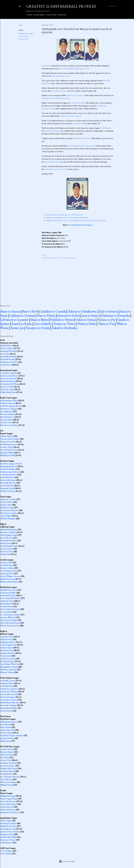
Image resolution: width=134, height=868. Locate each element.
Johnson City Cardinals (10, 832)
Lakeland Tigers (7, 601)
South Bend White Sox (10, 664)
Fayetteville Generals (9, 694)
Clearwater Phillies (8, 593)
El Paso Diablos (7, 502)
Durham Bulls (6, 562)
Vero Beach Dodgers (9, 620)
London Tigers (7, 447)
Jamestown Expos (8, 766)
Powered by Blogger (67, 861)
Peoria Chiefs (6, 656)
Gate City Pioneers (8, 801)
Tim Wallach (106, 128)
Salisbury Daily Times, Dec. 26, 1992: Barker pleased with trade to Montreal (76, 220)
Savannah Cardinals (9, 705)
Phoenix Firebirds (8, 414)
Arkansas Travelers (8, 499)
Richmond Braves (8, 381)
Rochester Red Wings (10, 384)
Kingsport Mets (7, 834)
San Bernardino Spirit (9, 546)
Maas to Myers (39, 320)
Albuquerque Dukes (9, 400)
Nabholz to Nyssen (62, 320)
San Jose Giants (7, 549)
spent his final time (52, 162)
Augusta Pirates (7, 683)
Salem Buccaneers (8, 579)
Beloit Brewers (6, 639)
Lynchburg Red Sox (9, 571)
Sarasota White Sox (8, 617)
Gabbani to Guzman (22, 316)
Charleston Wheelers (9, 692)
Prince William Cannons (11, 576)
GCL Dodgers (6, 851)
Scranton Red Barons (9, 376)
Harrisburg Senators (9, 444)
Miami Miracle (6, 604)
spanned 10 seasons (59, 91)
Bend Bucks (6, 724)
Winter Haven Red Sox (10, 626)
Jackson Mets (6, 505)
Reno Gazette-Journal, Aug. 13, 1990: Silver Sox (65, 215)
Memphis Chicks (8, 488)
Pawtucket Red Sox (9, 378)
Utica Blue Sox (7, 779)
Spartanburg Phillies (9, 708)
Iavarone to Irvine (68, 316)
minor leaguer (24, 36)
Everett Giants (6, 733)
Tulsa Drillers (6, 516)
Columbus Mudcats (9, 475)
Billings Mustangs (8, 796)
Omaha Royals (7, 365)
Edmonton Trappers (9, 409)
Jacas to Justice (90, 316)
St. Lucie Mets (6, 612)
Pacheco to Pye (106, 320)
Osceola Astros (7, 606)
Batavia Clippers (7, 752)
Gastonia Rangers (8, 697)
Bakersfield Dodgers (26, 34)
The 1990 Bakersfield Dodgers (80, 225)
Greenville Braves (8, 477)
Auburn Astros (7, 749)
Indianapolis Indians (9, 351)
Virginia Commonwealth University (56, 98)
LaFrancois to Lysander (14, 320)
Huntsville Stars (7, 486)
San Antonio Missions (10, 510)
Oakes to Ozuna (85, 320)
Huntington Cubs (8, 829)
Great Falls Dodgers (9, 804)
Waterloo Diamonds (9, 670)
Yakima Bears (6, 741)
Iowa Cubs (5, 354)
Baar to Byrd (30, 311)
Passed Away (23, 39)
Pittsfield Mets (7, 774)
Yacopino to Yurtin (38, 328)
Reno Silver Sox (7, 538)
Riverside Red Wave (9, 540)
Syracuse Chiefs (7, 387)
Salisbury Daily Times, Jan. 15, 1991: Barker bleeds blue (67, 218)
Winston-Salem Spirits (9, 582)
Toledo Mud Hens (8, 392)
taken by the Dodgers (75, 95)
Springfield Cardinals (9, 667)
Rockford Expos (7, 661)
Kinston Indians (7, 568)
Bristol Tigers (6, 821)
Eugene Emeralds (8, 730)
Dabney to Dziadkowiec (82, 311)
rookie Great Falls (78, 103)
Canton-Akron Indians (10, 439)
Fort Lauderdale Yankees (11, 598)
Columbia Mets (7, 686)
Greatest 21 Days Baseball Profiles (61, 6)
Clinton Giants (7, 648)
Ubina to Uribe (86, 324)
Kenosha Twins (7, 650)
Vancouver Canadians (9, 425)
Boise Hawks (6, 727)
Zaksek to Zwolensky (64, 328)
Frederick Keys (7, 565)
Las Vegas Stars (7, 411)
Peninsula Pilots (7, 573)
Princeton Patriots (8, 840)
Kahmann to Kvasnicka (115, 316)
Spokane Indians (7, 738)
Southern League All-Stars (11, 464)
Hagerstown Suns (8, 442)
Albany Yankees (7, 436)
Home (29, 15)
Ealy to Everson (109, 311)
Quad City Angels (8, 659)
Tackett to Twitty (64, 324)
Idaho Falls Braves (8, 810)
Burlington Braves (8, 642)
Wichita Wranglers (8, 518)
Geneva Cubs (6, 760)
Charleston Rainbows (10, 689)
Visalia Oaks (5, 554)
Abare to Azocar (10, 311)
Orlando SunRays (8, 491)
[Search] (112, 6)
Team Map (61, 15)
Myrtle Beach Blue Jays (10, 702)
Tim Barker (46, 66)
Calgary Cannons (8, 403)
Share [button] (21, 25)
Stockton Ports (7, 551)
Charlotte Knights (8, 469)
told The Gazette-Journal (71, 116)
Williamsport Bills (8, 455)
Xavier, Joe (17, 328)
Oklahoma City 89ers (9, 362)
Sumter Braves (6, 711)
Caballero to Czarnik (53, 311)
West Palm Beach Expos (10, 623)
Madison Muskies (8, 653)
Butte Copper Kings (9, 799)
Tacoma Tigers (7, 420)
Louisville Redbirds (9, 356)
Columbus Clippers (9, 373)
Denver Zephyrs (7, 348)
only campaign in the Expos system (81, 146)
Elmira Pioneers (7, 755)
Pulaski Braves (6, 843)
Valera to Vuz (106, 324)
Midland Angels (7, 508)
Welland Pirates (7, 785)
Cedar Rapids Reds (9, 645)
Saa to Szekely (43, 324)
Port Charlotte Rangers (10, 609)
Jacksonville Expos (8, 480)
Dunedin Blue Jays (8, 595)
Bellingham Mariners (9, 722)
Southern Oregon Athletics (12, 735)
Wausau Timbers (7, 672)
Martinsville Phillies (9, 837)
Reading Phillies (7, 453)
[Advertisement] (78, 279)
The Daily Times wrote (61, 76)
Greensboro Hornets (9, 700)
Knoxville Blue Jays (8, 483)
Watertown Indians (8, 782)
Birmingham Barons (9, 466)
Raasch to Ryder (22, 324)
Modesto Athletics (8, 532)
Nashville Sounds (8, 359)
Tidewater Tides (7, 389)
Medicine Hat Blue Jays (10, 812)
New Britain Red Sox (9, 450)
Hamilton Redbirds (9, 763)
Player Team (50, 15)
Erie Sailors (5, 757)
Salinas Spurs (6, 543)
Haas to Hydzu (46, 316)
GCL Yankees (6, 854)
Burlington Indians (8, 823)
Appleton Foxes (7, 637)
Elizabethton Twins (9, 826)
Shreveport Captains (9, 513)
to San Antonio (78, 123)
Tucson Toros (6, 422)
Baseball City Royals (9, 590)
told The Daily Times (53, 131)
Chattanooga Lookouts (10, 472)
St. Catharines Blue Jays (10, 777)
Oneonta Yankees (8, 771)
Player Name (38, 15)
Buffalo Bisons (6, 345)
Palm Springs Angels (9, 535)
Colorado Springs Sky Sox (11, 406)
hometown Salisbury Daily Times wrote (74, 69)
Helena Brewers (7, 807)
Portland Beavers (8, 417)
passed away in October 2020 (56, 169)
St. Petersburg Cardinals (10, 615)
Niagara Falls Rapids (9, 768)
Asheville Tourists (8, 681)
